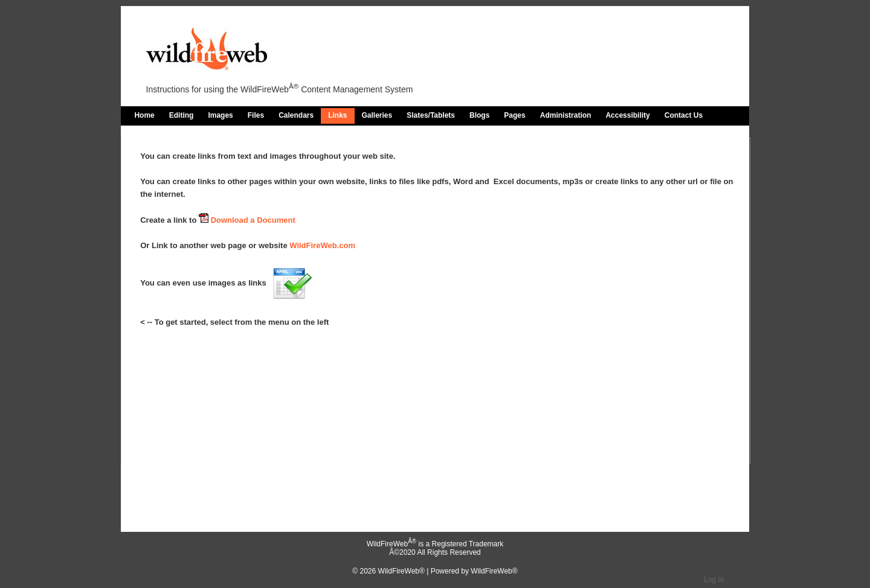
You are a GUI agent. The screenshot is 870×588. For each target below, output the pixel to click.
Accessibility (627, 115)
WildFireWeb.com (322, 245)
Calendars (296, 115)
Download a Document (247, 220)
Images (220, 115)
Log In (714, 580)
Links (337, 115)
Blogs (479, 115)
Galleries (377, 115)
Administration (566, 115)
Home (144, 115)
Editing (182, 115)
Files (256, 115)
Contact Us (684, 115)
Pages (514, 115)
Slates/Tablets (431, 115)
